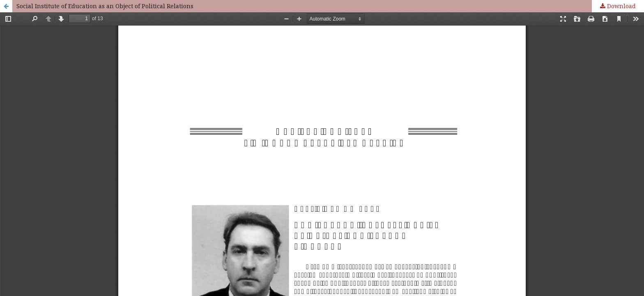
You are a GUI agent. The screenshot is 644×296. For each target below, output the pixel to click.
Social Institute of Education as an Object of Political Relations (105, 6)
